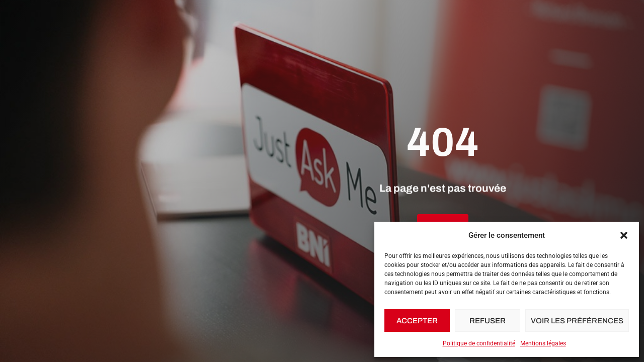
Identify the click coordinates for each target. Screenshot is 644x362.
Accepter (417, 321)
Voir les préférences (577, 321)
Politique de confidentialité (479, 343)
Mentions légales (543, 343)
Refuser (488, 321)
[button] (624, 235)
